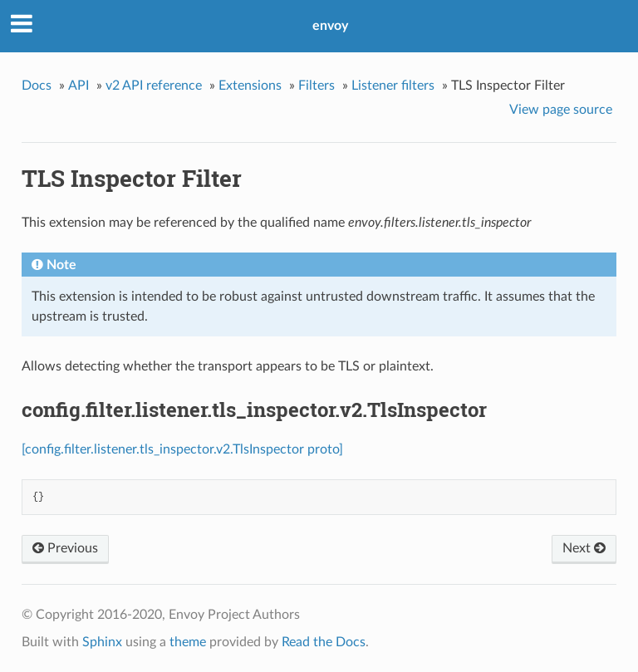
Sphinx (102, 642)
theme (188, 642)
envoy (330, 26)
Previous (65, 548)
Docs (37, 86)
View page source (561, 110)
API (79, 86)
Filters (317, 86)
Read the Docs (324, 642)
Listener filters (393, 86)
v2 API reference (154, 86)
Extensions (250, 86)
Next (584, 548)
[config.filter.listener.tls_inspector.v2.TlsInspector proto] (182, 449)
